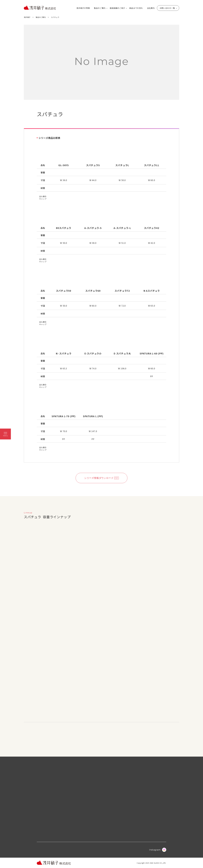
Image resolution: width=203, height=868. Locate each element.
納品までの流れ (136, 8)
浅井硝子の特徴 (83, 8)
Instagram (158, 850)
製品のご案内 (100, 8)
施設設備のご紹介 (117, 8)
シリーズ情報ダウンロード (99, 478)
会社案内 (151, 8)
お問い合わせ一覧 (167, 8)
